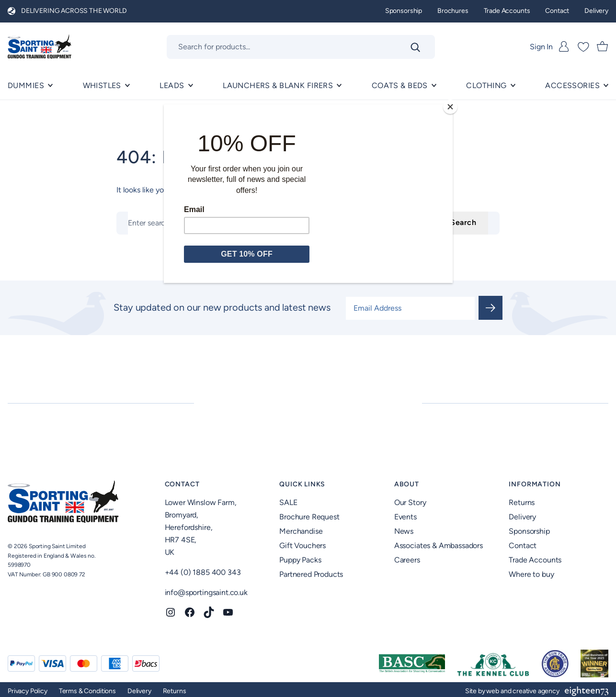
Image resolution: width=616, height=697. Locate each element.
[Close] (450, 107)
